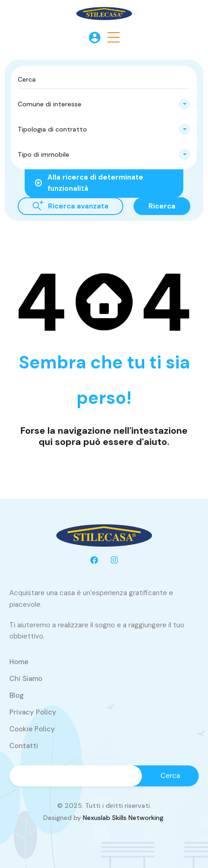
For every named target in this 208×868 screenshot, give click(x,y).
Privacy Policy (33, 712)
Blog (17, 695)
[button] (114, 38)
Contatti (24, 746)
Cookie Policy (32, 729)
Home (19, 662)
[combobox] (104, 104)
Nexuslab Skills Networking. (124, 818)
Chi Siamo (26, 679)
